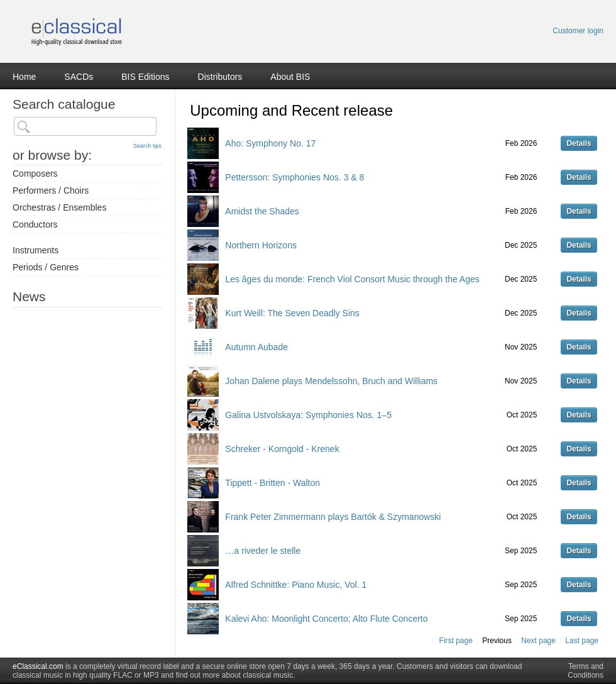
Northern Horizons (261, 245)
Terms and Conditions (586, 671)
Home (24, 77)
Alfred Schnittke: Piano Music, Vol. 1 (296, 585)
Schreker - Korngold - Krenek (282, 449)
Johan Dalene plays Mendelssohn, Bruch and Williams (331, 381)
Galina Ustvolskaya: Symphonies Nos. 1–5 (308, 415)
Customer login (578, 31)
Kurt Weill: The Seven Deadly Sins (292, 313)
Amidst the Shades (262, 211)
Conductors (35, 224)
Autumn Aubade (256, 347)
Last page (582, 641)
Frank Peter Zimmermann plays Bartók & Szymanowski (333, 517)
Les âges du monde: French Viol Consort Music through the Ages (352, 279)
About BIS (290, 77)
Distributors (220, 77)
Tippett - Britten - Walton (272, 483)
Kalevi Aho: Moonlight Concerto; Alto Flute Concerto (326, 619)
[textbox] (85, 126)
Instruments (36, 250)
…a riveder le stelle (263, 551)
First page (456, 641)
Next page (538, 641)
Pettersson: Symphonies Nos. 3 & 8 (294, 177)
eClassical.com (38, 666)
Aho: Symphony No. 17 (270, 143)
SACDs (79, 77)
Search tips (147, 146)
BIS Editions (145, 77)
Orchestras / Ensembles (59, 207)
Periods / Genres (46, 267)
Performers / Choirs (51, 190)
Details (579, 143)
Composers (35, 174)
